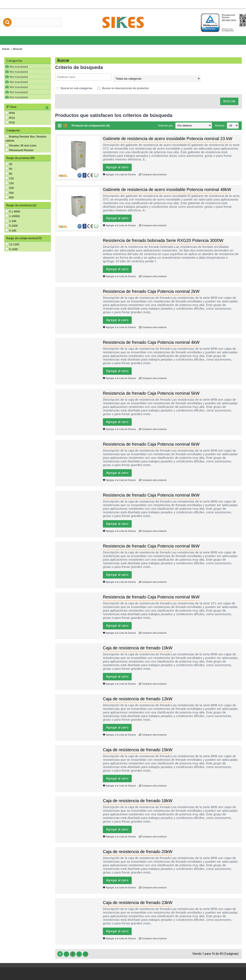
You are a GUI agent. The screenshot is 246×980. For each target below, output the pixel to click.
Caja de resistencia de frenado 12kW (138, 699)
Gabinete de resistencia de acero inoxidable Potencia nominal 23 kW (168, 139)
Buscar (18, 49)
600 (10, 197)
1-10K (11, 221)
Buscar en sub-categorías (74, 88)
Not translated (19, 67)
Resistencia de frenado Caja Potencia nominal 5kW (151, 393)
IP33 (10, 122)
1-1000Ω (13, 216)
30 (9, 164)
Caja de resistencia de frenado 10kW (138, 648)
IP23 (10, 118)
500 (10, 193)
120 (10, 178)
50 (9, 169)
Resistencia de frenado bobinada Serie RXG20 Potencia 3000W (163, 240)
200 (10, 188)
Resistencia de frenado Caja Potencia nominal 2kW (151, 291)
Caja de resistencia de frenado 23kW (138, 903)
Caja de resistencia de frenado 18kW (138, 801)
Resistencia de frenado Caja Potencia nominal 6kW (151, 444)
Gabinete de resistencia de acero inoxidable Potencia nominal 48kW (167, 190)
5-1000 (11, 226)
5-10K (11, 230)
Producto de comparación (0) (91, 126)
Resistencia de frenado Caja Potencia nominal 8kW (151, 495)
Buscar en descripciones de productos (123, 88)
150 (10, 183)
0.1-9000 (13, 211)
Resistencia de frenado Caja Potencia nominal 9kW (151, 546)
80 (9, 174)
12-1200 (12, 244)
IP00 (10, 113)
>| (86, 954)
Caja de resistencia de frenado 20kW (138, 852)
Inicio (6, 49)
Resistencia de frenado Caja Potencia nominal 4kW (151, 342)
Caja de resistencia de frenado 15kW (138, 750)
